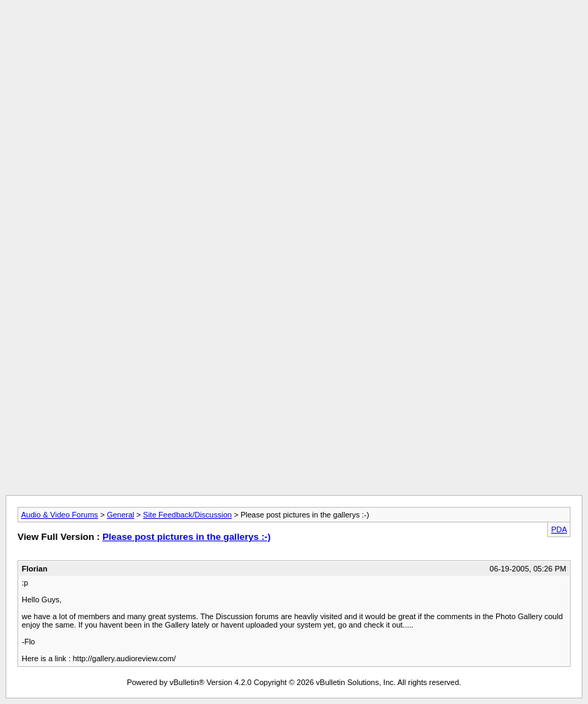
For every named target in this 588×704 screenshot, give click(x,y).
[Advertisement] (294, 37)
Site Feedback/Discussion (187, 515)
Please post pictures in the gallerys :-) (186, 537)
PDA (559, 529)
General (120, 515)
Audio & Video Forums (60, 515)
